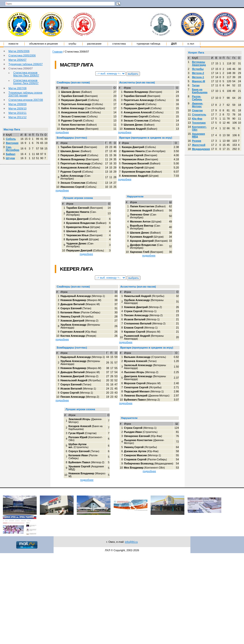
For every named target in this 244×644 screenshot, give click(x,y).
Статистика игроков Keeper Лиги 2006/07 (26, 82)
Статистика (119, 44)
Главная (57, 52)
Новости (13, 44)
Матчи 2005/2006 (19, 51)
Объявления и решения (44, 44)
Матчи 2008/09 (17, 104)
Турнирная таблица (148, 44)
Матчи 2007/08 (17, 88)
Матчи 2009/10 (17, 108)
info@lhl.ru (131, 542)
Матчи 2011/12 (17, 117)
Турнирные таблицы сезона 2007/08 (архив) (25, 94)
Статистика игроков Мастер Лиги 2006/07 (26, 74)
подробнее (62, 132)
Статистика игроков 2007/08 (26, 100)
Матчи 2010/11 (17, 113)
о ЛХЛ (191, 44)
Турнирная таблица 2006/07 (26, 64)
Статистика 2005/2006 (22, 55)
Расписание (94, 44)
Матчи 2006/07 (17, 60)
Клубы (73, 44)
